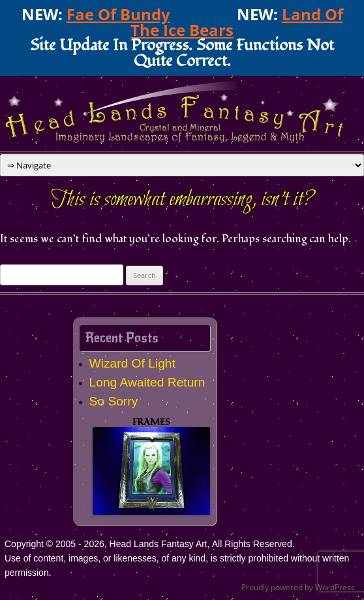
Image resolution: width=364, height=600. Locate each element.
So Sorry (114, 401)
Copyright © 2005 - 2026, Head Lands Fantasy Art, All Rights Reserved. (150, 544)
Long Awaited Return (147, 382)
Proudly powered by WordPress (298, 587)
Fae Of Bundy (118, 14)
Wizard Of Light (132, 363)
